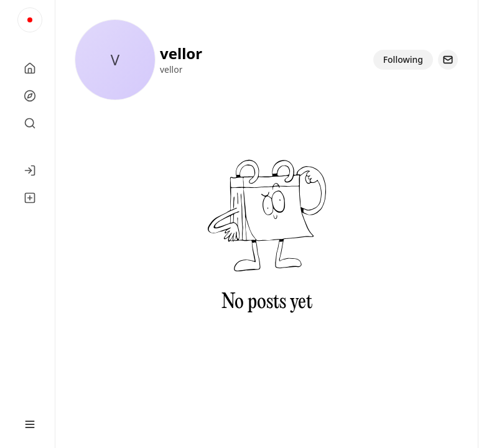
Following (403, 59)
